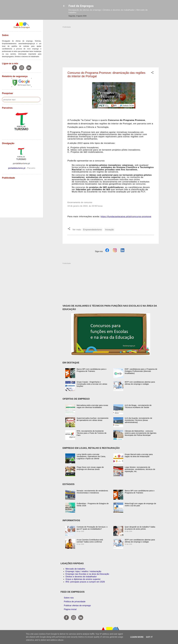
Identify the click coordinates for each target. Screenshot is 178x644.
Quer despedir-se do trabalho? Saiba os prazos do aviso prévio (140, 528)
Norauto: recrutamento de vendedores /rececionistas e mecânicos (92, 492)
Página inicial (70, 609)
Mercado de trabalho (75, 569)
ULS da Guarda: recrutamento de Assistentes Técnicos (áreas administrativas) (138, 420)
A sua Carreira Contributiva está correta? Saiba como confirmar (90, 541)
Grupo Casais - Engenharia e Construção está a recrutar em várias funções (92, 384)
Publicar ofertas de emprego (77, 605)
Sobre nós (69, 598)
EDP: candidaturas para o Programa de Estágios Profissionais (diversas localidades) (141, 371)
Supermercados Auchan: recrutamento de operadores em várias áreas (93, 419)
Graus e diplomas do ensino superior (83, 579)
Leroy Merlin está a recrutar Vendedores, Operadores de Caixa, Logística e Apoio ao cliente (91, 456)
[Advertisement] (111, 45)
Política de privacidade (75, 601)
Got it (149, 637)
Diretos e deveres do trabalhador (81, 577)
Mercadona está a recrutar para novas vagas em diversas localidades (92, 406)
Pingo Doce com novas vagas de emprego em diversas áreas (90, 468)
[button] (152, 73)
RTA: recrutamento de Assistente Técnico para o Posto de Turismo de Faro (92, 433)
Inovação (109, 230)
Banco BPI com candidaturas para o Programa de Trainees (91, 370)
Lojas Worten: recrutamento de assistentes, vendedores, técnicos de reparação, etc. (140, 469)
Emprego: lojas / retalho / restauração (83, 571)
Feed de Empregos (81, 6)
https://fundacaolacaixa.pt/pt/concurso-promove (126, 216)
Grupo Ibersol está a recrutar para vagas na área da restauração (139, 455)
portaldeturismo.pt (17, 168)
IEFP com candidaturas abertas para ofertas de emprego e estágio (140, 383)
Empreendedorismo (92, 230)
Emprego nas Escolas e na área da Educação (87, 574)
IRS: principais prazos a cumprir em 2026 (85, 582)
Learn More (137, 637)
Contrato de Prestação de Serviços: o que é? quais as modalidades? (92, 528)
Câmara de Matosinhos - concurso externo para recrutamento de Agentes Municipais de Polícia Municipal (141, 433)
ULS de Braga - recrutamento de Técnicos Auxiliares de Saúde (138, 406)
